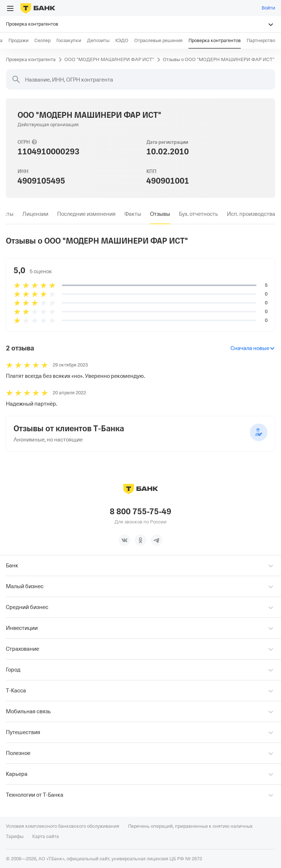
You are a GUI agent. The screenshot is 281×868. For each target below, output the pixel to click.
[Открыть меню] (10, 8)
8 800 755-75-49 (140, 511)
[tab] (35, 214)
